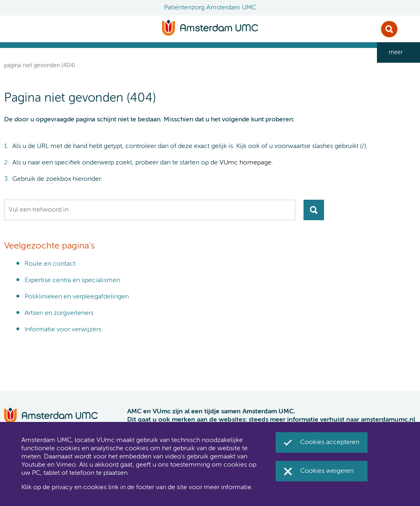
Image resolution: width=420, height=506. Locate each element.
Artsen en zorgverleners (59, 313)
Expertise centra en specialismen (72, 280)
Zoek (389, 29)
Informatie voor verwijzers (63, 330)
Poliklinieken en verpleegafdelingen (77, 297)
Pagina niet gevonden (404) (40, 66)
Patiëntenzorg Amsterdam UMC (210, 8)
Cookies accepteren (330, 442)
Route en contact (50, 264)
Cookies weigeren (327, 471)
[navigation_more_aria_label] (398, 52)
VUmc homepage (245, 163)
